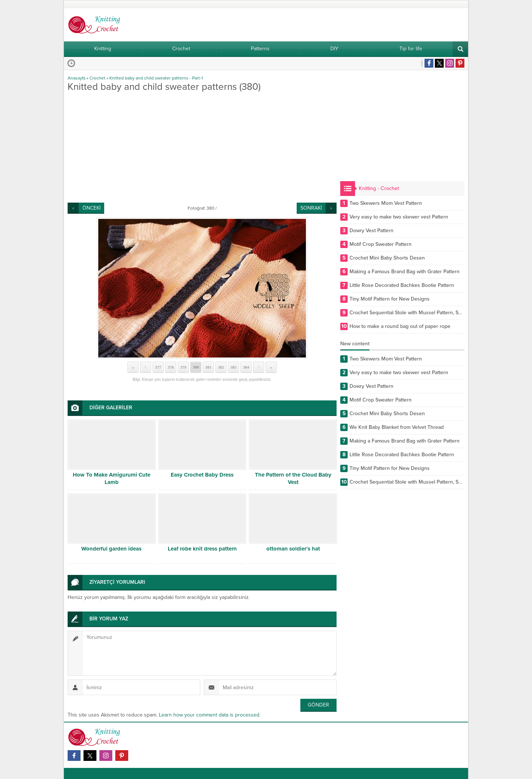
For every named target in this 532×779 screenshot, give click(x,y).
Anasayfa (76, 78)
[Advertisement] (202, 147)
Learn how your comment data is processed (209, 715)
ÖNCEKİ (91, 208)
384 (246, 367)
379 (183, 367)
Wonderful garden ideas (111, 549)
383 (234, 367)
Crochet (97, 78)
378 (171, 367)
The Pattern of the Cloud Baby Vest (293, 478)
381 (209, 367)
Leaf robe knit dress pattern (202, 549)
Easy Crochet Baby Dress (202, 475)
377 (158, 367)
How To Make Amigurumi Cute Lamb (112, 478)
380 (196, 367)
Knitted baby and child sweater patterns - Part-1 (156, 78)
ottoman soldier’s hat (293, 549)
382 (221, 367)
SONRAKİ (311, 208)
